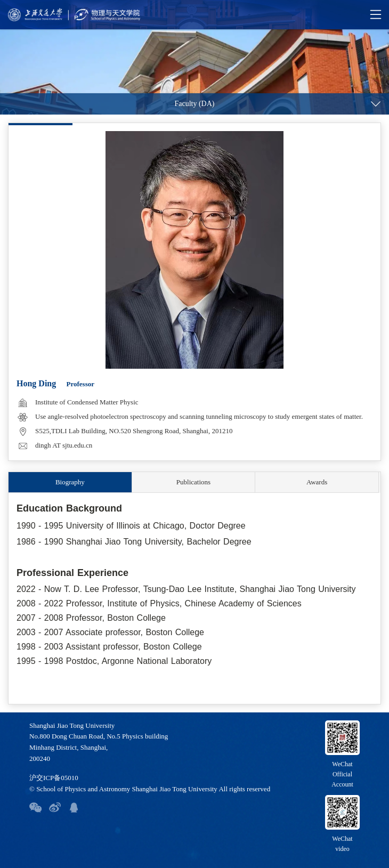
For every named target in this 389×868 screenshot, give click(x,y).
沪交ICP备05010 (54, 778)
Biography (70, 482)
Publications (193, 482)
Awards (317, 482)
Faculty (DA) (194, 104)
